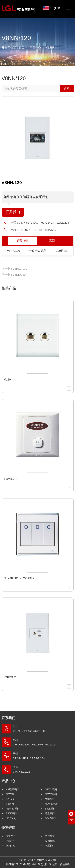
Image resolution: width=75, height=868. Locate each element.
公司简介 (11, 836)
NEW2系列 (51, 794)
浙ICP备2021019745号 (18, 864)
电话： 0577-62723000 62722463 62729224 (35, 742)
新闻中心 (11, 846)
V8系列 (50, 48)
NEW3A (10, 794)
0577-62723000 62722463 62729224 (44, 223)
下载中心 (11, 841)
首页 (22, 48)
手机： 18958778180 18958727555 (29, 756)
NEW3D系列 (52, 804)
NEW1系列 (51, 790)
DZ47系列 (50, 818)
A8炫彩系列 (12, 790)
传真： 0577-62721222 (22, 769)
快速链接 (8, 828)
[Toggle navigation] (68, 8)
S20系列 (10, 799)
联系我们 (13, 212)
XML (34, 864)
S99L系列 (50, 809)
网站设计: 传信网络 (59, 864)
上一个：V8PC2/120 (14, 269)
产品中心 (35, 48)
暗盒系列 (50, 814)
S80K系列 (11, 814)
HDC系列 (11, 818)
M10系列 (50, 799)
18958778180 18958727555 (37, 230)
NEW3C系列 (13, 809)
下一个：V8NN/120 (14, 275)
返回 (52, 241)
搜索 (67, 88)
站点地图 (43, 864)
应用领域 (50, 841)
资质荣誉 (50, 836)
